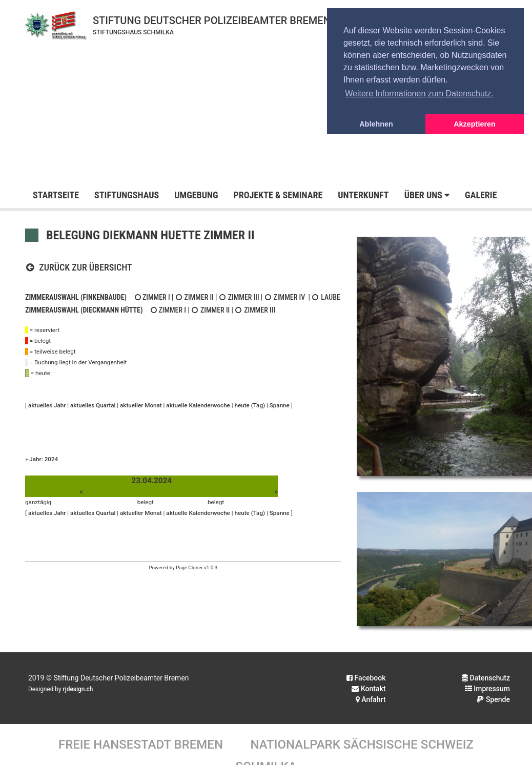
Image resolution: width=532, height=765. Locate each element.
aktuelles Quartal (93, 405)
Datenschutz (486, 678)
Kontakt (369, 689)
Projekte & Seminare (278, 195)
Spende (493, 699)
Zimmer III (239, 297)
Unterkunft (363, 195)
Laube (326, 297)
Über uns (427, 195)
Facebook (366, 678)
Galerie (481, 195)
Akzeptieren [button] (475, 124)
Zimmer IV (285, 297)
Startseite (56, 195)
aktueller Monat (141, 405)
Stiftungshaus (127, 195)
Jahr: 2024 (44, 459)
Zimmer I (152, 297)
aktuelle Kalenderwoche (198, 405)
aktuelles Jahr (47, 405)
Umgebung (196, 195)
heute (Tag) (250, 405)
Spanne (280, 405)
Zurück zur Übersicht (79, 267)
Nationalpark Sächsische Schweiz (362, 745)
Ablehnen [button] (376, 124)
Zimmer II (195, 297)
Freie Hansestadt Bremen (141, 745)
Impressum (487, 689)
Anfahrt (371, 699)
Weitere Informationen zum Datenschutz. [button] (419, 94)
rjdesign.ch (78, 689)
